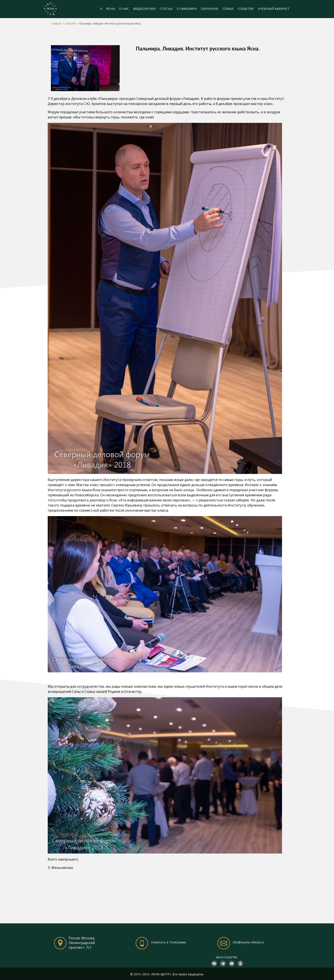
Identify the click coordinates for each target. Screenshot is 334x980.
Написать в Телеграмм (168, 942)
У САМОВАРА (187, 9)
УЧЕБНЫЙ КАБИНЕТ (274, 9)
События (70, 24)
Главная (56, 24)
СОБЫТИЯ (246, 9)
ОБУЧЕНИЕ (210, 9)
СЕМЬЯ (228, 9)
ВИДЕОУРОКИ (144, 9)
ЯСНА (111, 9)
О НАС (124, 9)
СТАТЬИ (166, 9)
